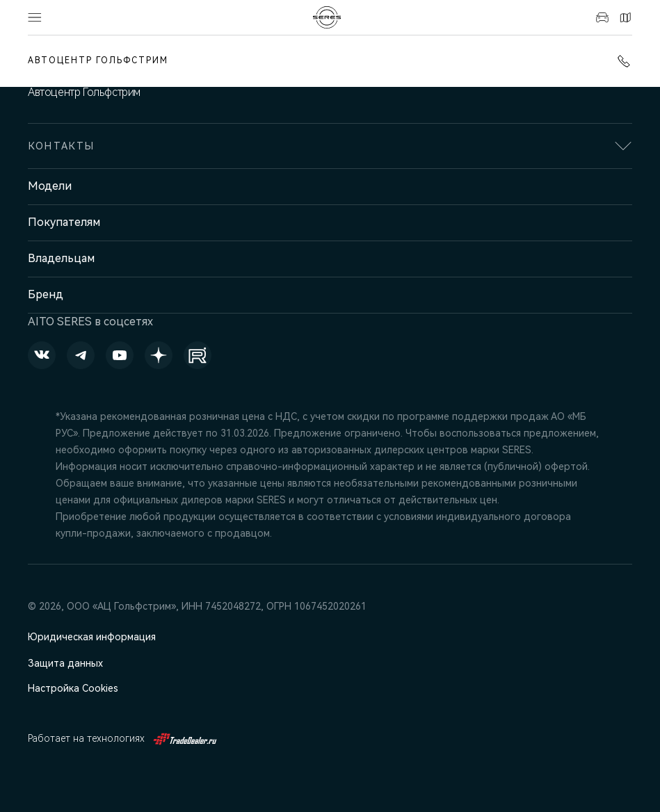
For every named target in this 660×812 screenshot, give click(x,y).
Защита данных (65, 663)
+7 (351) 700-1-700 (624, 61)
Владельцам (61, 258)
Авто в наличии (602, 17)
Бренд (46, 294)
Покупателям (64, 222)
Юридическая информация (92, 637)
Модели (50, 186)
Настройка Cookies (73, 688)
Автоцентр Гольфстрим (98, 60)
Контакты (625, 17)
